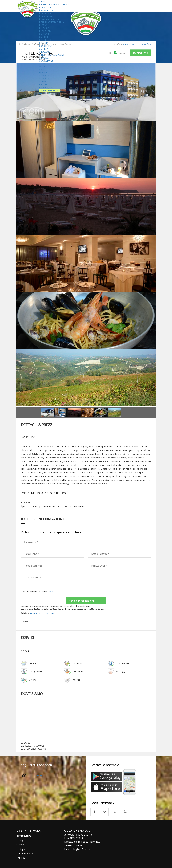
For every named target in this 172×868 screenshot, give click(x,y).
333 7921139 (50, 613)
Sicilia (44, 49)
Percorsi (44, 73)
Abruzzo (45, 7)
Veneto (44, 64)
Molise (44, 37)
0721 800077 (36, 613)
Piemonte (45, 40)
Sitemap (20, 845)
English (77, 849)
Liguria (44, 28)
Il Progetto (46, 87)
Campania (45, 16)
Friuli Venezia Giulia (52, 22)
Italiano (68, 849)
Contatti (45, 81)
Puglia (44, 43)
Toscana (45, 52)
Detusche (86, 849)
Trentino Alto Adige (52, 55)
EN (40, 93)
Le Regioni (21, 849)
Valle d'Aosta (48, 61)
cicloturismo (35, 775)
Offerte (44, 67)
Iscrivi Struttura (24, 836)
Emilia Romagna (49, 19)
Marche (44, 34)
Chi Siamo (45, 76)
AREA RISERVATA (25, 854)
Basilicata (46, 10)
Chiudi (42, 1)
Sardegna (46, 46)
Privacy (51, 591)
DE (40, 96)
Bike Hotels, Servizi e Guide (54, 4)
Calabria (45, 13)
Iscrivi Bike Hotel (50, 90)
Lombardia (46, 31)
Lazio (43, 25)
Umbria (44, 58)
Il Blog (43, 84)
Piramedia (93, 842)
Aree (42, 70)
